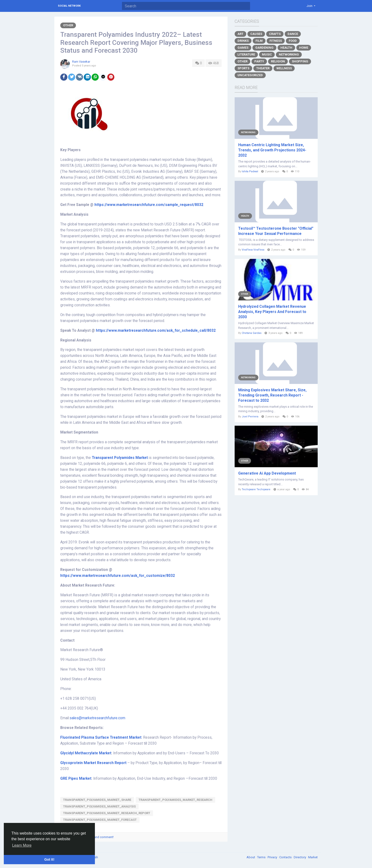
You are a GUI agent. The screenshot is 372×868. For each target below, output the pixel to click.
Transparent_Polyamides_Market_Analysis (99, 806)
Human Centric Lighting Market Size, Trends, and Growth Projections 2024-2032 (272, 150)
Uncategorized (250, 75)
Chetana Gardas (252, 333)
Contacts (286, 857)
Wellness (284, 68)
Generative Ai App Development (267, 473)
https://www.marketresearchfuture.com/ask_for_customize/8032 (118, 576)
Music (267, 54)
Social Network (69, 6)
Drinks (243, 41)
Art (240, 34)
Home (304, 48)
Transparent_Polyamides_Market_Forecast (100, 820)
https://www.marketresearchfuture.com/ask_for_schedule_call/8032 (156, 331)
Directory (300, 857)
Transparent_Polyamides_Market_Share (97, 800)
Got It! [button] (49, 859)
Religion (278, 61)
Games (243, 48)
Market (313, 857)
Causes (256, 34)
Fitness (276, 41)
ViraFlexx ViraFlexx (253, 250)
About (251, 857)
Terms (262, 857)
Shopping (300, 61)
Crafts (275, 34)
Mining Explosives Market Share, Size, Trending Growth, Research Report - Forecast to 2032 (272, 395)
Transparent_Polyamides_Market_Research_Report (107, 813)
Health (286, 48)
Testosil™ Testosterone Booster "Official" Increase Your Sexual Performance (276, 231)
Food (293, 41)
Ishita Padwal (250, 171)
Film (259, 41)
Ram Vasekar (81, 62)
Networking (289, 54)
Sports (243, 68)
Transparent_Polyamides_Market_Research (175, 800)
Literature (246, 54)
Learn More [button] (22, 845)
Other (68, 25)
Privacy (273, 857)
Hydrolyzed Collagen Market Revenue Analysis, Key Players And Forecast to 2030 (272, 312)
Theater (263, 68)
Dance (293, 34)
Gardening (264, 48)
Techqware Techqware (256, 489)
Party (259, 61)
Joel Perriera (250, 417)
